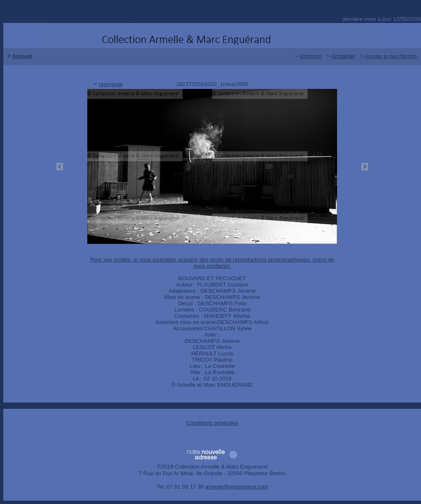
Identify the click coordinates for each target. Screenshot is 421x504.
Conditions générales (212, 423)
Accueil (22, 56)
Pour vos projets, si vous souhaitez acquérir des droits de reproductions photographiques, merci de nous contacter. (212, 263)
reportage (111, 84)
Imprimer (311, 56)
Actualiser (343, 56)
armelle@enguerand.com (237, 487)
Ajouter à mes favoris (391, 56)
